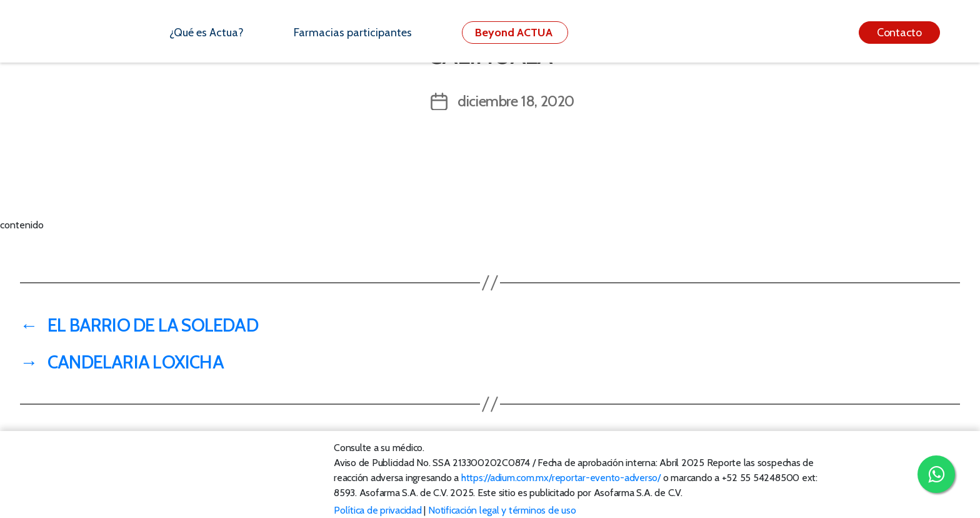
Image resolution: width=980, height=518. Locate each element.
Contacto (899, 33)
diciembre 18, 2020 (516, 101)
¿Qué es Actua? (207, 33)
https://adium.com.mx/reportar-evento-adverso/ (561, 478)
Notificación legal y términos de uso (502, 510)
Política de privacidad (378, 510)
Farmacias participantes (353, 33)
